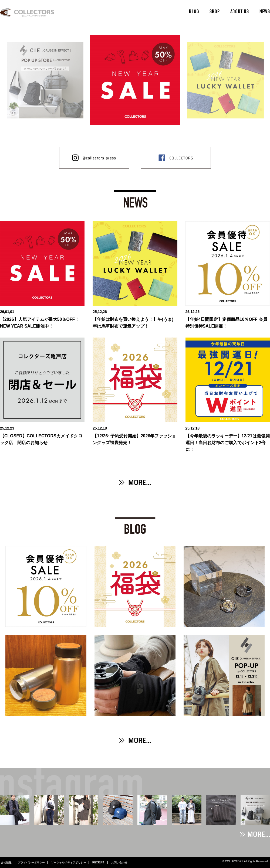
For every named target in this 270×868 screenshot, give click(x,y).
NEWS (265, 12)
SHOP (215, 12)
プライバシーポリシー (31, 863)
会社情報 (6, 863)
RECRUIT (99, 863)
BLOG (194, 12)
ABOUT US (240, 12)
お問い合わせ (119, 863)
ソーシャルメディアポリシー (69, 863)
